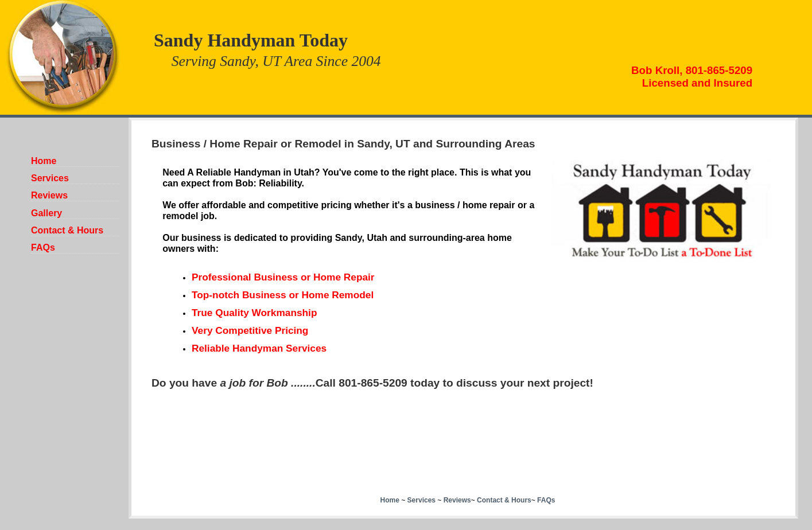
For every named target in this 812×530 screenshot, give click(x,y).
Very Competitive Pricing (250, 330)
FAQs (43, 248)
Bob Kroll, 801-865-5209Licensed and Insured (692, 77)
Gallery (46, 213)
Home (44, 161)
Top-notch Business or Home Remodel (283, 295)
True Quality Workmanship (254, 313)
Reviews (49, 195)
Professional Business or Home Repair (283, 277)
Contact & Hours (67, 230)
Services (50, 178)
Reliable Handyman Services (259, 348)
